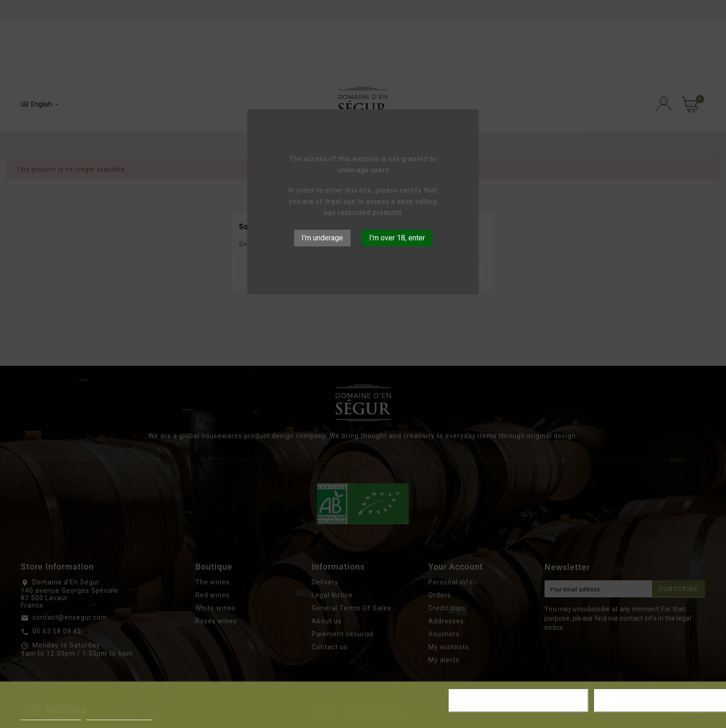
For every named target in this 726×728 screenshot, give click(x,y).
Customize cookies (119, 716)
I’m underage (322, 238)
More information (51, 716)
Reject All (519, 701)
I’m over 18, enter (397, 238)
